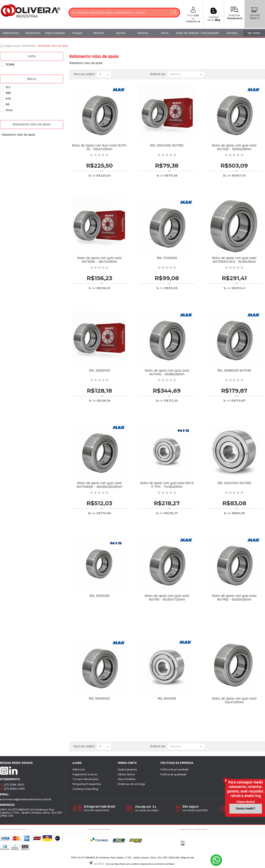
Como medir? (246, 809)
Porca (165, 33)
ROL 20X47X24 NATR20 (234, 483)
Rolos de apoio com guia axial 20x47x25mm (234, 700)
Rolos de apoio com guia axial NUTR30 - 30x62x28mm (234, 147)
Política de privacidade (174, 769)
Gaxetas (143, 33)
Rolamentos (11, 33)
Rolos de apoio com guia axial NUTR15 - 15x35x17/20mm (167, 598)
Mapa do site (188, 858)
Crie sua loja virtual (115, 864)
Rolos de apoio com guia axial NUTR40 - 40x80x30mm (167, 372)
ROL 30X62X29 (99, 370)
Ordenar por (158, 74)
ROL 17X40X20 (167, 258)
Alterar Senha (126, 774)
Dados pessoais (127, 769)
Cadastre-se (193, 21)
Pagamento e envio (85, 774)
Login (196, 15)
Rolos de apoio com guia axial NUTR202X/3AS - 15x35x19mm (234, 260)
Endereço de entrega (131, 784)
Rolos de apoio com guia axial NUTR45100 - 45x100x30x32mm (99, 485)
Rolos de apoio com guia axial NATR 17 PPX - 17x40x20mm (167, 485)
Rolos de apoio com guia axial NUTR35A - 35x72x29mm (99, 260)
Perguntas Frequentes (87, 784)
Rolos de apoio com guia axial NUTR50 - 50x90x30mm (234, 598)
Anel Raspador (210, 33)
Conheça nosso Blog (85, 789)
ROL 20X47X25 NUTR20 (167, 145)
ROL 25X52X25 (99, 596)
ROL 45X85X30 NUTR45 (234, 370)
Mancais (99, 33)
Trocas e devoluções (85, 779)
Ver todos (254, 33)
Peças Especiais (55, 33)
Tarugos (77, 33)
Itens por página (84, 74)
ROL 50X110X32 (99, 698)
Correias (232, 33)
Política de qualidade (173, 774)
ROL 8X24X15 (167, 698)
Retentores (33, 33)
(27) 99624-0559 (14, 789)
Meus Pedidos (127, 779)
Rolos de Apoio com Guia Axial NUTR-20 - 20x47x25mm (99, 147)
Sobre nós (79, 769)
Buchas (121, 33)
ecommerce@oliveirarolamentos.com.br (26, 799)
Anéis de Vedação (188, 33)
